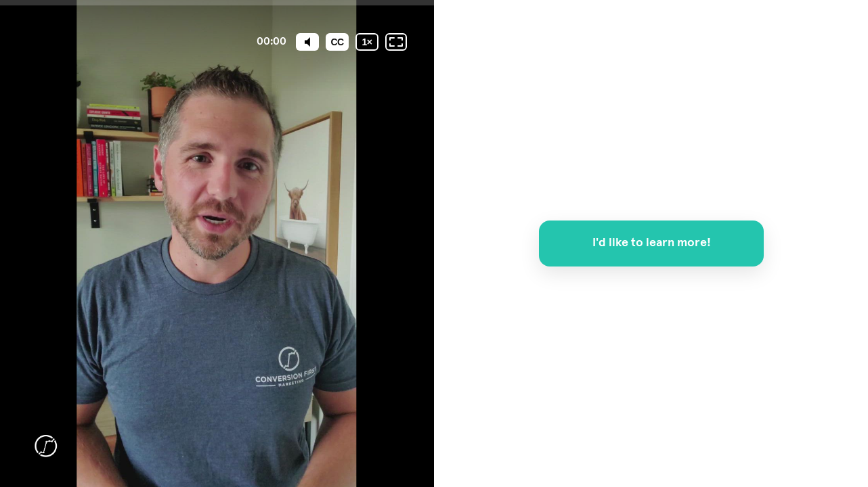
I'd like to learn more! (651, 243)
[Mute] (307, 42)
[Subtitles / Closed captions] (337, 42)
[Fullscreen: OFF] (396, 42)
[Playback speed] (367, 42)
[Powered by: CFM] (45, 447)
